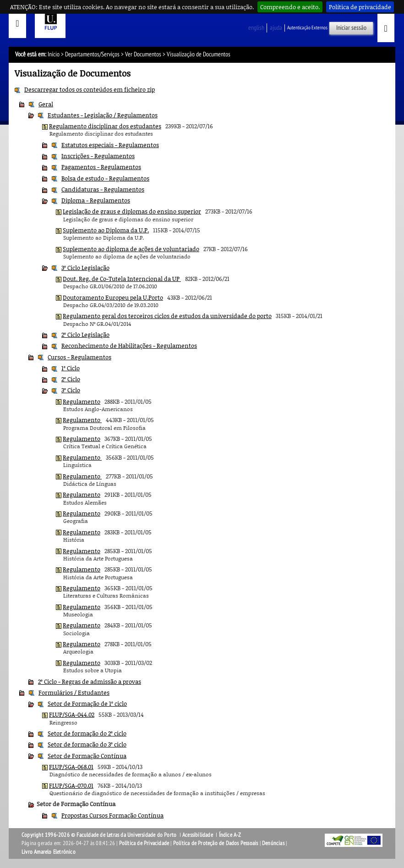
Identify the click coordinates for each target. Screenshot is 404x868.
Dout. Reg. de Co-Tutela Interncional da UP (122, 279)
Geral (46, 104)
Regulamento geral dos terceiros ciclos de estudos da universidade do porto (167, 316)
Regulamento (82, 401)
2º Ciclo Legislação (85, 335)
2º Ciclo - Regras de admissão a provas (90, 681)
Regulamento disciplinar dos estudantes (105, 126)
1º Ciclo (71, 368)
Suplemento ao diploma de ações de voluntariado (131, 249)
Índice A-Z (230, 835)
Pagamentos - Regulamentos (101, 167)
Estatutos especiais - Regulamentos (110, 145)
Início (54, 54)
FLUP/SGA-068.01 (71, 767)
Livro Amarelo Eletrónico (49, 852)
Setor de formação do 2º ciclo (87, 733)
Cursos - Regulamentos (79, 357)
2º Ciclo (71, 379)
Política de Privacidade (144, 843)
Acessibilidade (198, 835)
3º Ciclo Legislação (85, 268)
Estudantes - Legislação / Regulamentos (103, 115)
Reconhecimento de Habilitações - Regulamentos (129, 346)
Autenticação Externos (307, 28)
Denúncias (273, 843)
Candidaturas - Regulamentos (103, 189)
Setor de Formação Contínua (87, 756)
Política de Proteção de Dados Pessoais (216, 843)
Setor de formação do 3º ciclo (87, 744)
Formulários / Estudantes (74, 692)
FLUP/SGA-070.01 (71, 786)
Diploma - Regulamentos (96, 200)
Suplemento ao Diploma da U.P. (106, 230)
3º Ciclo (71, 390)
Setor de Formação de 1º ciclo (87, 703)
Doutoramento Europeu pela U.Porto (113, 297)
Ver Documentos (143, 54)
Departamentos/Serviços (92, 54)
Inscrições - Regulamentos (98, 156)
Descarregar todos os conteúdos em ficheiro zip (90, 89)
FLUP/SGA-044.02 (72, 714)
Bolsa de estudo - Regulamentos (105, 178)
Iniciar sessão (351, 28)
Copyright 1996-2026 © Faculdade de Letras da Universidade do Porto (100, 835)
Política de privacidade (360, 7)
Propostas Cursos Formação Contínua (112, 815)
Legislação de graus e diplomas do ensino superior (132, 211)
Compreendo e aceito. (290, 7)
